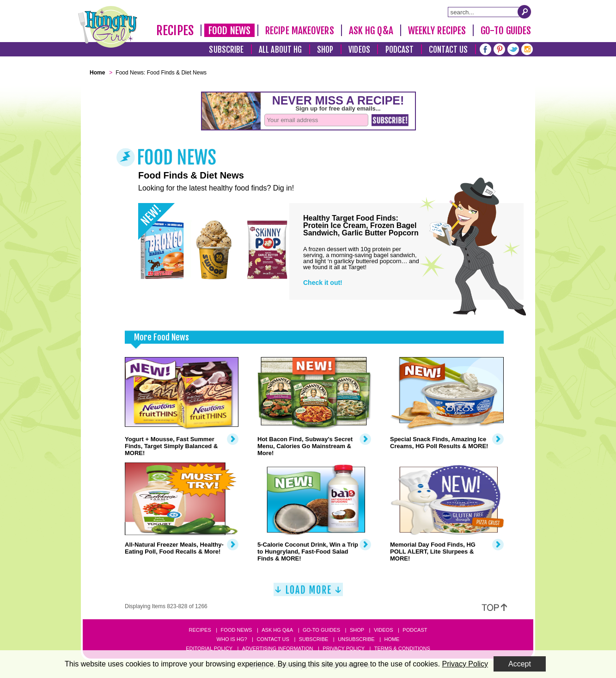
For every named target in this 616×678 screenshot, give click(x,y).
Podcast (400, 50)
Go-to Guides (321, 630)
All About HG (280, 50)
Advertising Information (278, 648)
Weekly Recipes (437, 31)
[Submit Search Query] (525, 12)
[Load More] (308, 593)
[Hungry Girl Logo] (108, 27)
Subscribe (226, 50)
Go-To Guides (506, 31)
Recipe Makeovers (300, 31)
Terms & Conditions (402, 648)
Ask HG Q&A (371, 31)
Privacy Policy (344, 648)
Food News (229, 31)
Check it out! (323, 283)
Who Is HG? (232, 639)
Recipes (175, 31)
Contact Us (448, 50)
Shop (325, 50)
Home (392, 639)
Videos (359, 50)
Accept (520, 664)
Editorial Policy (209, 648)
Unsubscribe (356, 639)
